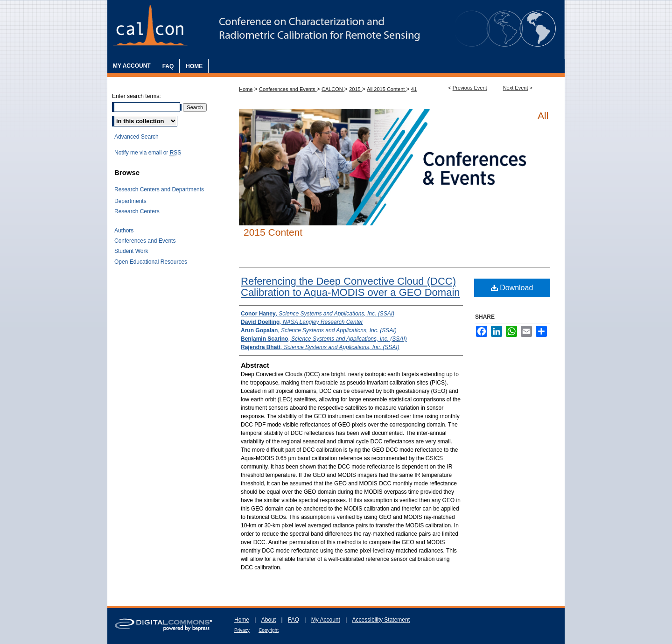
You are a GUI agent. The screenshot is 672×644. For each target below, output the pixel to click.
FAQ (294, 620)
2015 (356, 89)
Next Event (516, 88)
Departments (130, 201)
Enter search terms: (136, 96)
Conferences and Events (288, 89)
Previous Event (470, 88)
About (269, 620)
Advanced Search (136, 137)
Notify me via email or (148, 153)
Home (246, 89)
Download (512, 288)
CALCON (333, 89)
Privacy (242, 630)
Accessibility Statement (381, 620)
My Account (326, 620)
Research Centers (137, 211)
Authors (124, 231)
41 (414, 89)
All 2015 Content (386, 89)
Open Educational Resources (151, 262)
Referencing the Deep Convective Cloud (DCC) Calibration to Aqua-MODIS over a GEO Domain (350, 287)
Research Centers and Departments (159, 189)
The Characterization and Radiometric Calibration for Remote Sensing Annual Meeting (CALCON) (336, 29)
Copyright (269, 630)
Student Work (131, 251)
